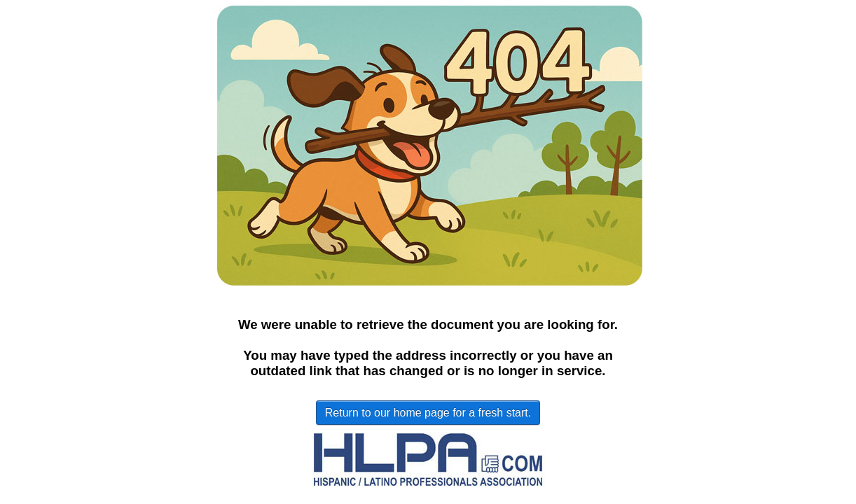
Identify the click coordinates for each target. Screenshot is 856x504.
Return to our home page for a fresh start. (428, 413)
